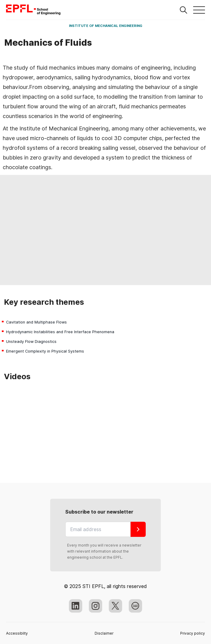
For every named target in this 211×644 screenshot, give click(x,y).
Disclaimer (104, 633)
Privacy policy (193, 633)
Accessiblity (17, 633)
